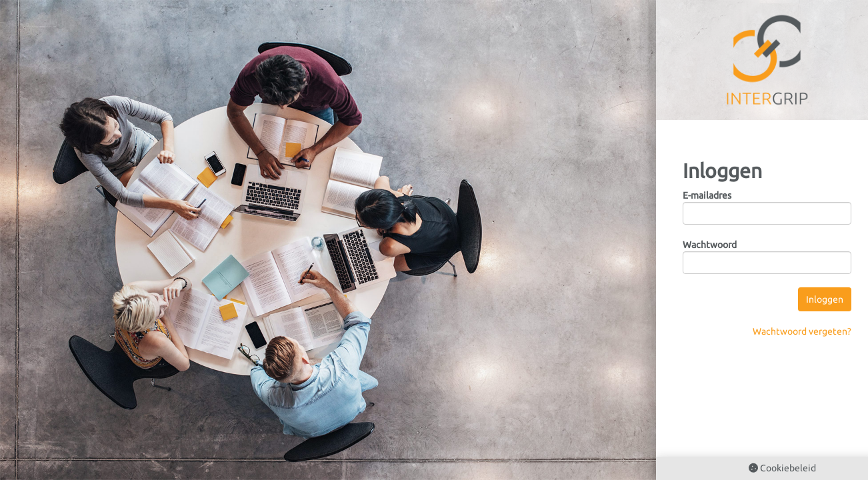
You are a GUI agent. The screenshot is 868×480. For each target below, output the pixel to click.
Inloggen (825, 299)
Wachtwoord (710, 245)
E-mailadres (707, 195)
